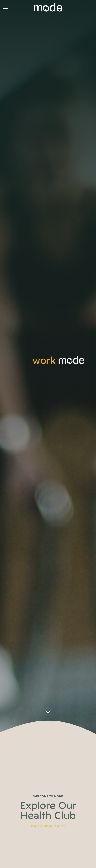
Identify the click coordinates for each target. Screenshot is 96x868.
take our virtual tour (45, 839)
